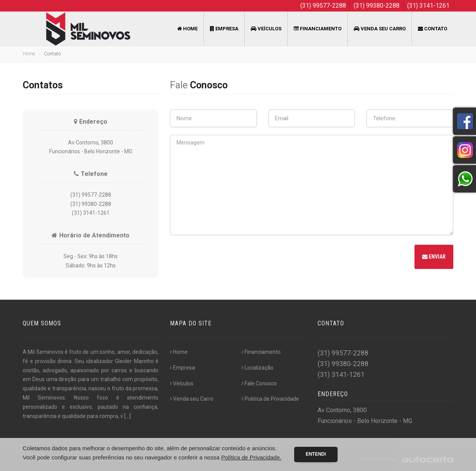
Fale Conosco (259, 383)
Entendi (316, 454)
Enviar (434, 257)
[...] (127, 416)
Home (187, 29)
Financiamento (318, 29)
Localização (257, 368)
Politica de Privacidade (270, 399)
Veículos (266, 29)
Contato (433, 29)
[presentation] (228, 258)
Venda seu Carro (380, 29)
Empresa (224, 29)
